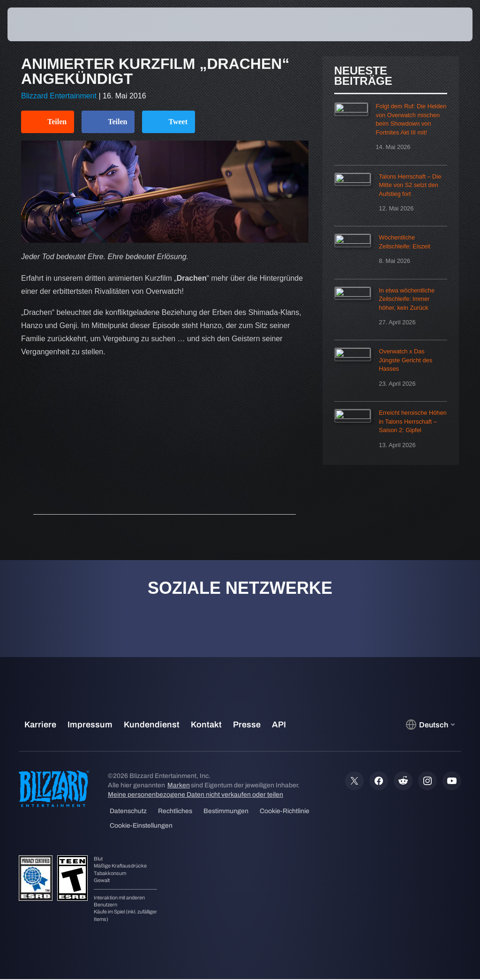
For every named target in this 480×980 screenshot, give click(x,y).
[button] (440, 24)
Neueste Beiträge (363, 76)
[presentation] (36, 24)
